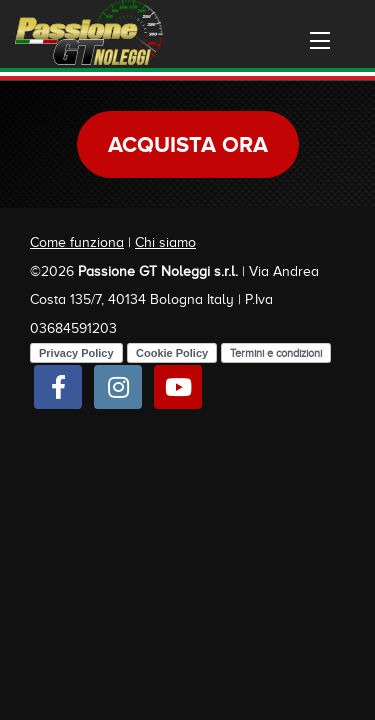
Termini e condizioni (276, 353)
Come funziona (77, 242)
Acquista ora (188, 144)
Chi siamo (165, 242)
